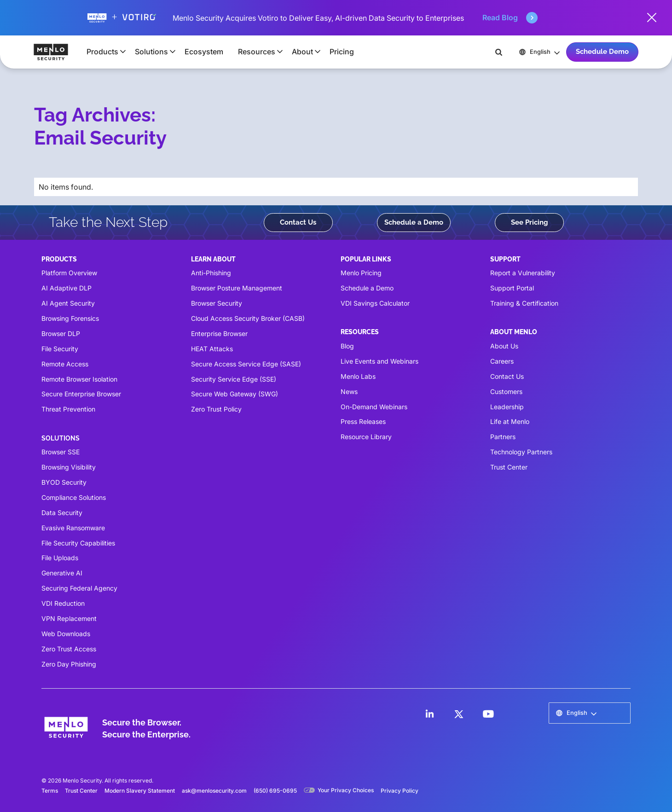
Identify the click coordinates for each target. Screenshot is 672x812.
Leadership (507, 407)
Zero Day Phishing (69, 664)
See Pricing (530, 222)
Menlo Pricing (361, 273)
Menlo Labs (358, 376)
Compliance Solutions (74, 497)
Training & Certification (524, 303)
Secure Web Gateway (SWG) (235, 394)
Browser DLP (61, 333)
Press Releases (363, 421)
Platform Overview (69, 273)
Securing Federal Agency (79, 588)
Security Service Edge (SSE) (234, 379)
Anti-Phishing (211, 273)
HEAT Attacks (212, 349)
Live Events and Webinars (379, 361)
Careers (502, 361)
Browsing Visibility (69, 467)
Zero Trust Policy (216, 409)
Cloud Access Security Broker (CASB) (248, 318)
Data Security (62, 513)
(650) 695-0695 (275, 791)
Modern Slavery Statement (140, 791)
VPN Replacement (69, 618)
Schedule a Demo (414, 222)
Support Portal (512, 288)
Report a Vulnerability (523, 273)
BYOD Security (64, 482)
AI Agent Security (68, 303)
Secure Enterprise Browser (81, 394)
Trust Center (509, 467)
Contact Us (298, 222)
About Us (504, 346)
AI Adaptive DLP (67, 288)
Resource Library (366, 437)
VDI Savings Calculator (375, 303)
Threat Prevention (68, 409)
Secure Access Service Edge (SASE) (246, 364)
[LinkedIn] (429, 714)
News (349, 391)
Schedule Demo (602, 52)
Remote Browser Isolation (79, 379)
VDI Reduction (63, 603)
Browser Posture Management (237, 288)
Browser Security (217, 303)
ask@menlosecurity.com (214, 791)
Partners (503, 437)
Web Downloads (66, 634)
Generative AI (62, 573)
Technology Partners (521, 452)
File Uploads (60, 558)
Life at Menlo (510, 421)
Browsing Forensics (70, 318)
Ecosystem (204, 52)
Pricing (342, 52)
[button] (103, 52)
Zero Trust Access (69, 649)
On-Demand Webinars (374, 407)
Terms (50, 791)
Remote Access (65, 364)
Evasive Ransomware (73, 528)
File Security (60, 349)
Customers (506, 391)
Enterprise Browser (219, 333)
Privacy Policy (400, 791)
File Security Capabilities (78, 543)
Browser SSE (61, 452)
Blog (347, 346)
